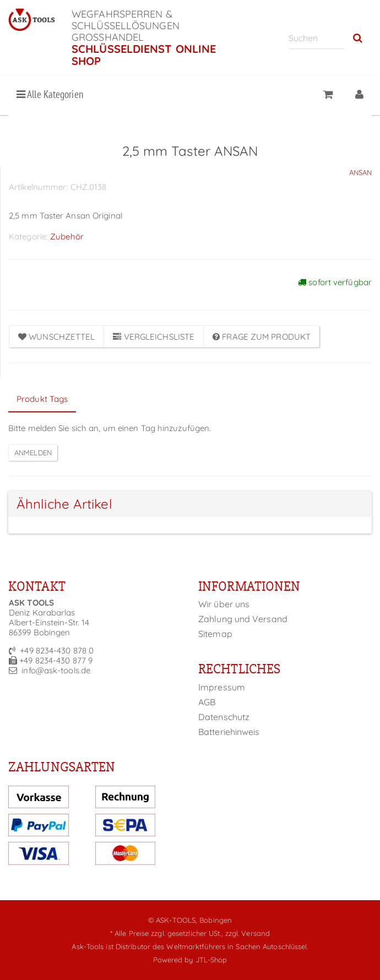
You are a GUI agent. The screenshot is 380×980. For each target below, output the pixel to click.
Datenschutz (224, 717)
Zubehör (67, 236)
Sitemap (215, 634)
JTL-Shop (211, 960)
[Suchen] (316, 38)
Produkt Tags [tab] (42, 399)
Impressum (222, 687)
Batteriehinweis (229, 732)
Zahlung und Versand (243, 619)
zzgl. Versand (248, 933)
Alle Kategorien (50, 94)
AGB (207, 702)
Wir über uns (224, 604)
